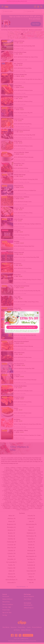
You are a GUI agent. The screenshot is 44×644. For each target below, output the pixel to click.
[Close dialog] (38, 313)
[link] (22, 318)
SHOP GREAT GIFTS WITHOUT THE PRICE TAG (22, 327)
